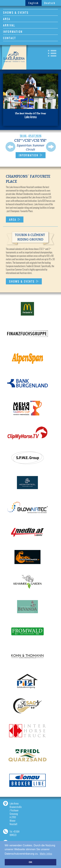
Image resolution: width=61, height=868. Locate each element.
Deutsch (50, 3)
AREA (7, 19)
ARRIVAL (9, 25)
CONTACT (10, 38)
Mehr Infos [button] (46, 854)
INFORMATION (13, 32)
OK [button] (31, 862)
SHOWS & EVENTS (16, 12)
